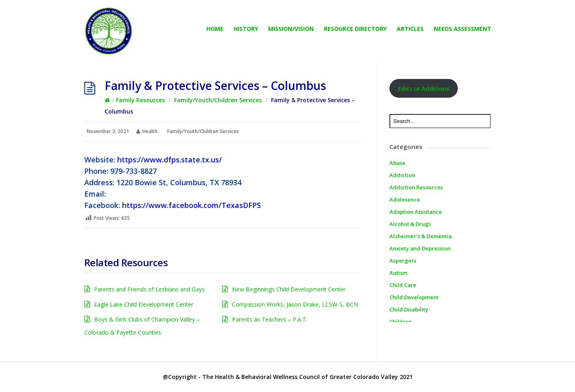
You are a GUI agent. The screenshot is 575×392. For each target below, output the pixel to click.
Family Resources (140, 100)
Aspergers (403, 261)
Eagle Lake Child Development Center (144, 304)
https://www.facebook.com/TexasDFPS (191, 205)
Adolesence (405, 199)
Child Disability (409, 309)
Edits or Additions (424, 88)
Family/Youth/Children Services (218, 100)
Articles (410, 29)
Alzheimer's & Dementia (421, 236)
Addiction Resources (416, 187)
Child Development (414, 297)
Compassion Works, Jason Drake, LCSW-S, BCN (295, 304)
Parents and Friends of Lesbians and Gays (149, 289)
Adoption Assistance (416, 212)
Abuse (397, 163)
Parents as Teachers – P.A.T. (270, 319)
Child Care (403, 285)
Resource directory (355, 29)
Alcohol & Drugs (410, 224)
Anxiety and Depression (420, 248)
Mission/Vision (291, 29)
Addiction (402, 175)
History (246, 29)
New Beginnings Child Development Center (289, 289)
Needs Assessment (462, 29)
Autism (398, 273)
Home (215, 29)
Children (401, 322)
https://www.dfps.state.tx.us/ (169, 160)
